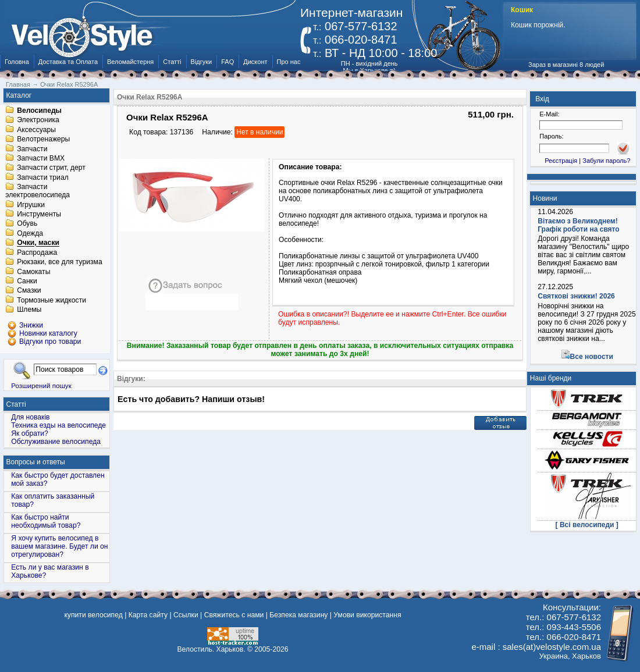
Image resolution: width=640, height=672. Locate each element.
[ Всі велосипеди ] (587, 525)
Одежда (30, 233)
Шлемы (29, 310)
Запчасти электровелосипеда (38, 191)
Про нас (289, 62)
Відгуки (202, 62)
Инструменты (39, 214)
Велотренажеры (43, 140)
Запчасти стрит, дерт (51, 168)
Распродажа (37, 253)
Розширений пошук (41, 385)
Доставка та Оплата (68, 62)
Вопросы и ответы (36, 462)
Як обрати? (30, 433)
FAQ (227, 62)
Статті (172, 62)
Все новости (592, 357)
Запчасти (32, 149)
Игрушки (31, 205)
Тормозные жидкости (51, 300)
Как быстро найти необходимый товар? (46, 521)
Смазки (29, 291)
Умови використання (367, 615)
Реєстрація (561, 161)
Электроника (38, 120)
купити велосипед (93, 615)
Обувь (27, 224)
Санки (27, 281)
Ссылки (186, 615)
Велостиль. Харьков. (211, 649)
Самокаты (33, 272)
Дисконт (255, 62)
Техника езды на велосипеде (58, 425)
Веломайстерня (130, 62)
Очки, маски (38, 243)
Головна (17, 62)
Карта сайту (148, 615)
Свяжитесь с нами (234, 615)
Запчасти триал (43, 177)
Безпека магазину (298, 615)
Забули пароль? (606, 161)
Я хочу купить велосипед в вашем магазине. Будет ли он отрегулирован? (59, 546)
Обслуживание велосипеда (56, 442)
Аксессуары (36, 130)
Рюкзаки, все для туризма (59, 262)
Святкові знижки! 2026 (576, 296)
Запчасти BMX (41, 158)
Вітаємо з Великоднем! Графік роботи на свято (578, 225)
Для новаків (30, 417)
